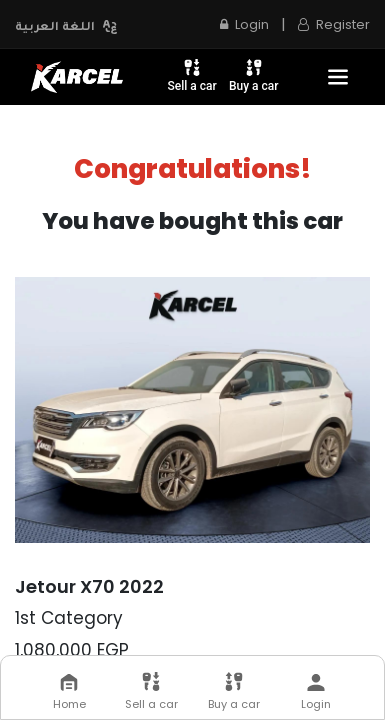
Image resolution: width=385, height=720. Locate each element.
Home (69, 692)
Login (244, 24)
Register (334, 24)
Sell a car (192, 75)
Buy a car (254, 75)
